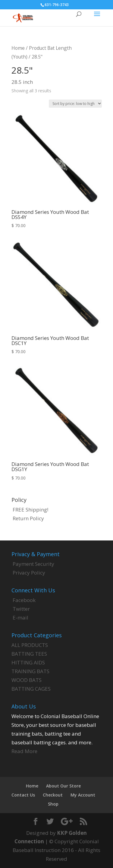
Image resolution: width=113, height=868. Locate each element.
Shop (53, 804)
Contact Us (23, 795)
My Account (83, 795)
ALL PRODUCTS (30, 645)
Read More (24, 751)
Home (18, 48)
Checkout (53, 795)
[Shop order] (75, 104)
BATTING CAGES (31, 689)
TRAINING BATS (30, 671)
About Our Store (63, 786)
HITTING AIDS (28, 662)
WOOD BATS (27, 680)
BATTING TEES (29, 654)
